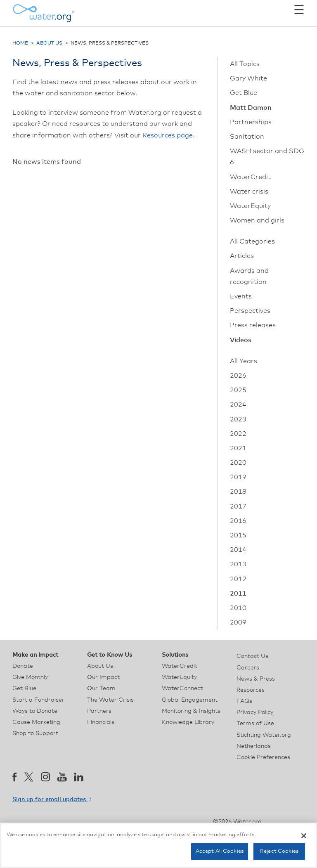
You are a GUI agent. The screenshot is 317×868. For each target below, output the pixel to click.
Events (241, 296)
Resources (251, 690)
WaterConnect (182, 688)
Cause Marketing (36, 722)
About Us (49, 43)
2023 (238, 419)
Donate (23, 666)
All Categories (252, 241)
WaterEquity (250, 206)
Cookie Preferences (263, 757)
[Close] (304, 836)
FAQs (244, 701)
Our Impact (103, 677)
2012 (238, 579)
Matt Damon (251, 108)
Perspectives (250, 311)
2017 (238, 506)
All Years (244, 361)
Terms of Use (255, 724)
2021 (238, 448)
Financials (101, 722)
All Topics (245, 64)
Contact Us (252, 656)
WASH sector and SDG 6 (267, 157)
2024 (238, 404)
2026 (238, 376)
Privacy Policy (255, 712)
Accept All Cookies (220, 851)
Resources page (168, 135)
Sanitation (247, 137)
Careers (248, 668)
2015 (238, 535)
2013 (238, 564)
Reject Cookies (279, 851)
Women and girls (257, 220)
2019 (238, 477)
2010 (238, 608)
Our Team (101, 688)
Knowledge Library (188, 722)
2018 (238, 492)
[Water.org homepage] (43, 13)
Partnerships (251, 122)
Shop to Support (35, 733)
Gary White (248, 78)
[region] (158, 845)
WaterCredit (250, 177)
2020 (238, 463)
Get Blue (244, 93)
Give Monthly (30, 677)
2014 (238, 550)
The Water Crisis (110, 700)
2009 (238, 622)
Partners (99, 711)
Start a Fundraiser (38, 700)
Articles (242, 256)
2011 (238, 594)
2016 (238, 521)
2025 (238, 390)
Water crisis (249, 192)
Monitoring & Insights (191, 711)
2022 (238, 434)
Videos (241, 340)
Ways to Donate (35, 711)
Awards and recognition (249, 276)
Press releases (253, 325)
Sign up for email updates (52, 799)
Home (20, 43)
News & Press (256, 679)
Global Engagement (190, 700)
